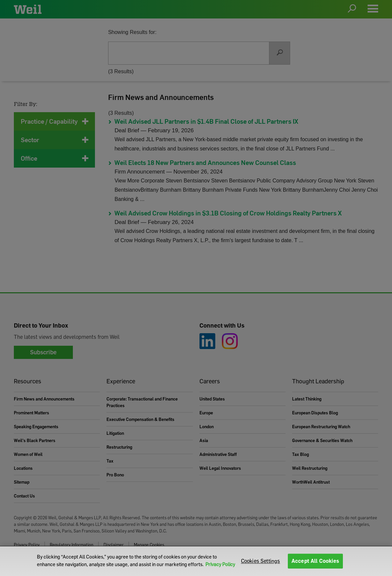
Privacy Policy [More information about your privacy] (220, 564)
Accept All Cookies (315, 561)
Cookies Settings (261, 561)
